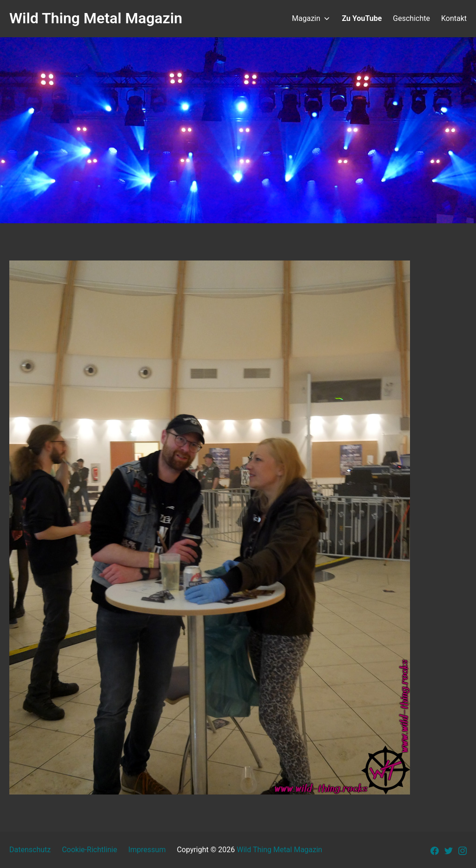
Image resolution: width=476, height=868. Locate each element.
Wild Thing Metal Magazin (279, 850)
